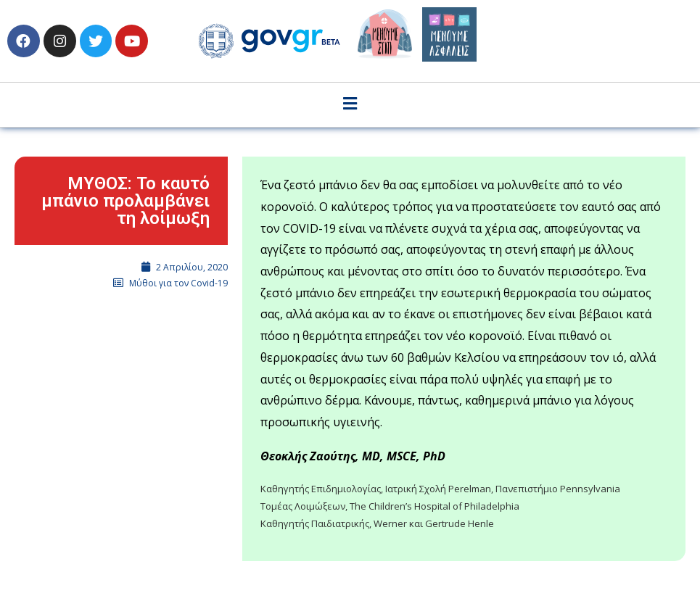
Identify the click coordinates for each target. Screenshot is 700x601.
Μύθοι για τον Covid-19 (178, 283)
